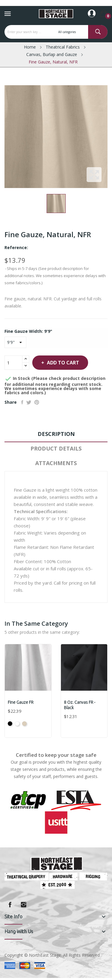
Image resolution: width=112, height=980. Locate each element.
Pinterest (37, 402)
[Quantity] (13, 363)
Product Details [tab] (56, 448)
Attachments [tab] (56, 463)
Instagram (24, 905)
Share (22, 402)
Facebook (10, 905)
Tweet (29, 402)
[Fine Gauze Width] (15, 342)
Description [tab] (56, 434)
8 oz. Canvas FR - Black (80, 705)
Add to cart (62, 363)
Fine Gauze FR (21, 702)
